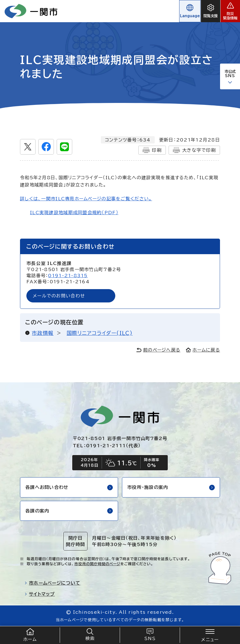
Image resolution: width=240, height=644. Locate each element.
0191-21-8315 (68, 276)
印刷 (152, 150)
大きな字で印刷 (194, 150)
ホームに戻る (203, 350)
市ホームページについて (52, 583)
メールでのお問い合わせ (59, 296)
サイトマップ (40, 594)
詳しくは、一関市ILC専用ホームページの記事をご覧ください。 (86, 199)
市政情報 (43, 333)
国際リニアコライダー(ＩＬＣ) (100, 333)
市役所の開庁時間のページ (97, 564)
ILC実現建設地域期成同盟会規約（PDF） (74, 213)
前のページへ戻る (158, 350)
